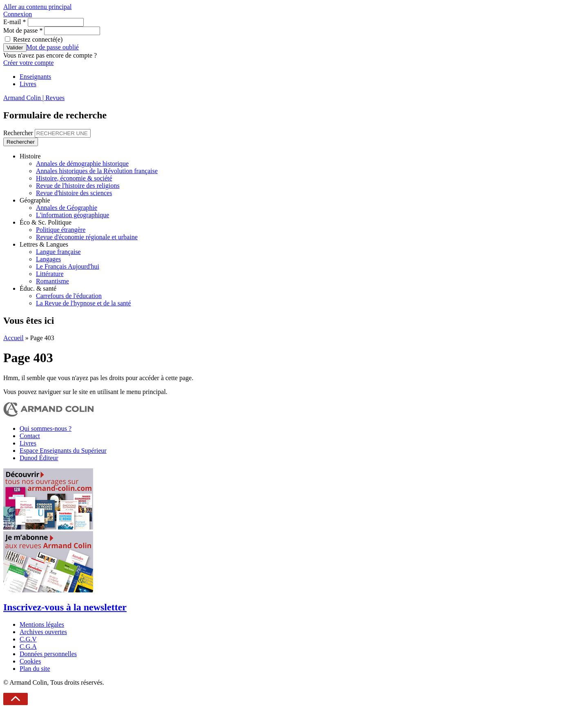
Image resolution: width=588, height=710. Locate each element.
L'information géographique (72, 215)
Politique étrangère (61, 230)
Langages (48, 259)
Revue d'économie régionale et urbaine (87, 237)
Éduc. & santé (38, 288)
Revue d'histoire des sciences (74, 193)
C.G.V (28, 639)
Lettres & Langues (44, 244)
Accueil (13, 338)
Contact (30, 436)
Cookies (30, 661)
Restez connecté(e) (38, 39)
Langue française (58, 252)
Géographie (35, 200)
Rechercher (19, 133)
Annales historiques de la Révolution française (97, 171)
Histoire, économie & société (74, 178)
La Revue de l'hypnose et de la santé (84, 303)
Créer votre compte (29, 63)
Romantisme (52, 281)
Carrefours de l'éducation (69, 296)
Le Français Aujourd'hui (68, 266)
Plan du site (35, 669)
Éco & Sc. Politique (46, 222)
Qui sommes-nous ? (46, 428)
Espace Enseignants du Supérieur (63, 451)
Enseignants (35, 77)
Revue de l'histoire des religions (78, 186)
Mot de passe (23, 30)
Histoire (30, 156)
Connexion (18, 14)
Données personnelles (48, 654)
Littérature (50, 274)
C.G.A (28, 647)
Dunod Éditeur (39, 458)
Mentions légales (42, 624)
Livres (28, 84)
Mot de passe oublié (53, 47)
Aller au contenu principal (38, 7)
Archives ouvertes (43, 632)
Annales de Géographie (67, 208)
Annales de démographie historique (82, 164)
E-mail (15, 22)
